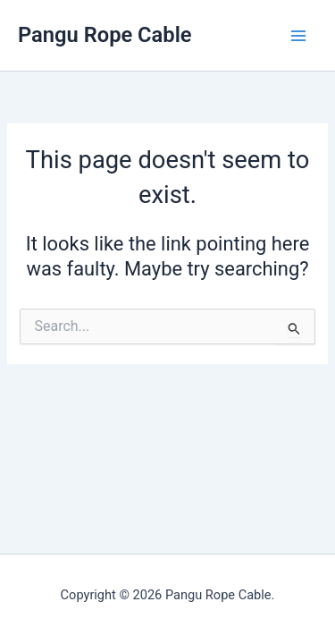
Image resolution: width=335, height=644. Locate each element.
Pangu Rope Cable (105, 35)
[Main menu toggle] (298, 36)
